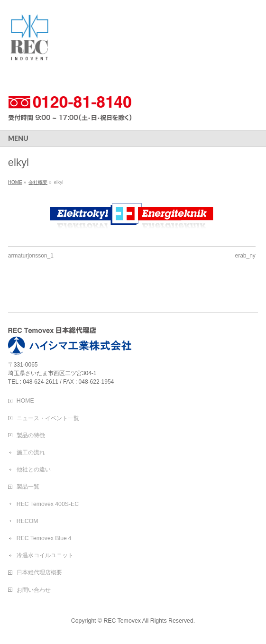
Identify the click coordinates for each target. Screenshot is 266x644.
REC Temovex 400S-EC (48, 504)
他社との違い (34, 469)
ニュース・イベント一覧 (48, 418)
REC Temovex (122, 621)
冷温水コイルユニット (45, 555)
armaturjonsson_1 (31, 256)
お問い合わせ (34, 590)
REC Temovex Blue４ (45, 538)
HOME (25, 401)
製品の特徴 (31, 435)
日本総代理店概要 (39, 572)
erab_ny (245, 256)
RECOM (28, 521)
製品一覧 (28, 487)
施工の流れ (31, 452)
